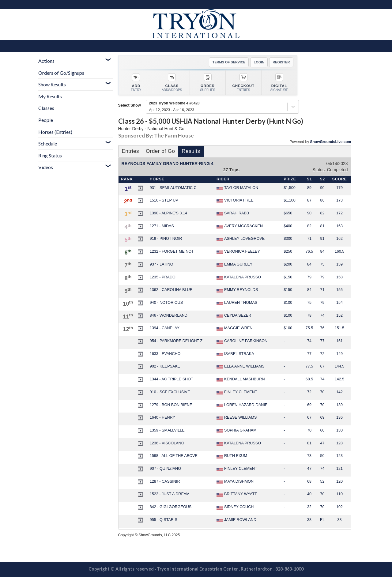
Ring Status (50, 155)
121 (339, 469)
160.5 (340, 251)
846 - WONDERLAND (169, 315)
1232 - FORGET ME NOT (172, 251)
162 (339, 239)
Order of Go (160, 151)
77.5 (309, 366)
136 (339, 417)
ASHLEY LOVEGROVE (241, 239)
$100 (288, 303)
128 (339, 443)
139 (339, 405)
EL (322, 520)
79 (309, 277)
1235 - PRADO (163, 277)
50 (322, 456)
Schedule (48, 143)
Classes (46, 108)
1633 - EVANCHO (165, 354)
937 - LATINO (162, 264)
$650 (288, 213)
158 (339, 277)
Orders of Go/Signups (61, 73)
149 (339, 354)
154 (339, 303)
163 (339, 226)
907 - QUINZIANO (165, 469)
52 (322, 481)
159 (339, 264)
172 (339, 213)
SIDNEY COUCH (235, 507)
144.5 (340, 366)
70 (322, 392)
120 (339, 481)
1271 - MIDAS (162, 226)
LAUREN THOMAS (237, 303)
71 (309, 239)
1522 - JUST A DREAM (170, 494)
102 (339, 507)
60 (322, 430)
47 (322, 443)
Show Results (52, 84)
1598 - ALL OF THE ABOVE (174, 456)
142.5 (340, 379)
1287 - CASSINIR (165, 481)
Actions (46, 61)
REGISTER (281, 62)
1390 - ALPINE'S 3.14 (168, 213)
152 (339, 315)
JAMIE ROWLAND (236, 520)
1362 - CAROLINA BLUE (171, 290)
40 (309, 494)
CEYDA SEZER (234, 316)
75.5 (309, 328)
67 (322, 366)
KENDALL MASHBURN (241, 379)
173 (339, 200)
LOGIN (259, 62)
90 (322, 188)
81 (322, 226)
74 (322, 315)
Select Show (130, 105)
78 (309, 315)
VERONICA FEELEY (238, 252)
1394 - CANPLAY (165, 328)
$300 (288, 239)
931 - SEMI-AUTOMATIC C (173, 188)
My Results (50, 96)
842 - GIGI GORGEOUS (171, 507)
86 (322, 200)
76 (322, 328)
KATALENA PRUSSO (239, 277)
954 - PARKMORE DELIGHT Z (176, 341)
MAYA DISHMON (235, 482)
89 (309, 188)
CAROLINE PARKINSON (242, 341)
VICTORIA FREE (235, 201)
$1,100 (290, 200)
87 (309, 200)
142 (339, 392)
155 (339, 290)
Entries (130, 151)
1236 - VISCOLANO (167, 443)
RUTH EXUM (232, 456)
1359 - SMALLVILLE (167, 430)
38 (309, 520)
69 (309, 405)
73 (309, 456)
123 (339, 456)
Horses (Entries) (55, 132)
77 (322, 341)
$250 (288, 251)
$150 (288, 277)
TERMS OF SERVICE (229, 62)
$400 (288, 226)
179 (339, 188)
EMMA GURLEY (234, 265)
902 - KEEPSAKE (165, 366)
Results (191, 151)
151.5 (340, 328)
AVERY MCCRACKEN (240, 226)
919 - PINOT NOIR (166, 239)
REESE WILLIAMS (237, 418)
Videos (46, 167)
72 (322, 354)
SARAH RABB (233, 213)
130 (339, 430)
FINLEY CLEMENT (237, 392)
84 (322, 251)
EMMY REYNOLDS (237, 290)
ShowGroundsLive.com (330, 142)
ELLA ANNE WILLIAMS (241, 367)
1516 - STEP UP (164, 200)
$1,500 (290, 188)
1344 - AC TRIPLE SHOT (171, 379)
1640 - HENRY (162, 417)
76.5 (309, 251)
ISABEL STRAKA (235, 354)
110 (339, 494)
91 (322, 239)
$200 (288, 264)
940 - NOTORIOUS (166, 303)
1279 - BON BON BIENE (171, 405)
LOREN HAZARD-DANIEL (243, 405)
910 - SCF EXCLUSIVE (170, 392)
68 (309, 481)
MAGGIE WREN (234, 328)
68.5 (309, 379)
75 (322, 264)
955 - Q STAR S (164, 520)
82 (322, 213)
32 (309, 507)
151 (339, 341)
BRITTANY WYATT (237, 494)
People (46, 120)
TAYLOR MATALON (237, 188)
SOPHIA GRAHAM (237, 431)
